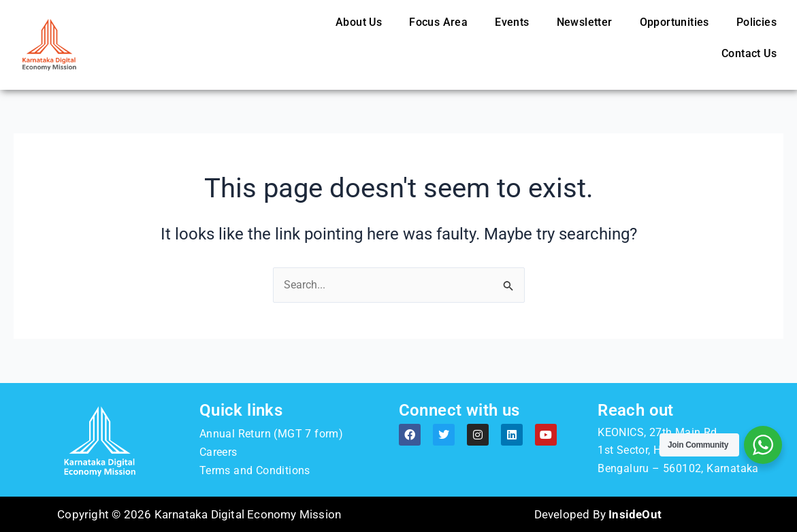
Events (512, 22)
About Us (359, 22)
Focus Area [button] (438, 22)
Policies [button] (757, 22)
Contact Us (749, 53)
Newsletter (585, 22)
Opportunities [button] (674, 22)
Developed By (598, 514)
